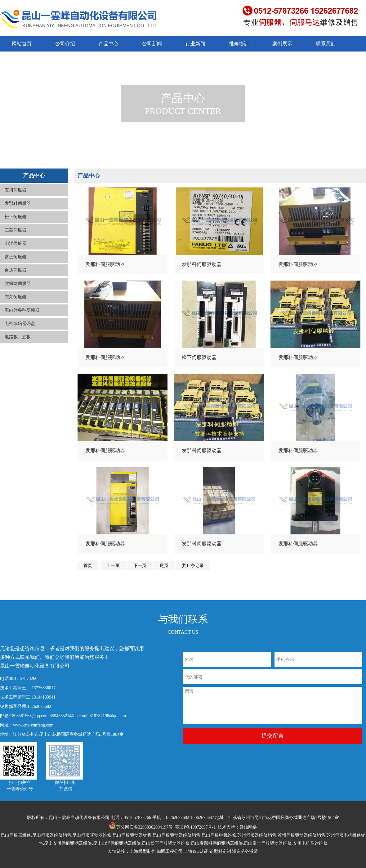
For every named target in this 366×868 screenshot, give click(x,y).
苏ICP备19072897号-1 (195, 827)
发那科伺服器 (18, 203)
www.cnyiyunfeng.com (33, 725)
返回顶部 (353, 843)
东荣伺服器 (16, 297)
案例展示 (282, 44)
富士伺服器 (16, 257)
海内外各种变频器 (22, 310)
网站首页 (22, 44)
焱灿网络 (248, 827)
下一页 (140, 566)
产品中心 (109, 44)
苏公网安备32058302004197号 (141, 827)
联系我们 (326, 44)
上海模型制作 (143, 851)
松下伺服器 (16, 217)
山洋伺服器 (16, 243)
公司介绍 (65, 44)
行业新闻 (195, 44)
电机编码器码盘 (20, 324)
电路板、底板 (18, 337)
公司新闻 (152, 44)
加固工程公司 (170, 851)
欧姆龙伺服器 (18, 283)
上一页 (113, 566)
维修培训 (239, 44)
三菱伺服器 (16, 230)
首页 (88, 566)
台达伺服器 (16, 270)
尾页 (164, 566)
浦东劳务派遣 (245, 851)
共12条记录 (193, 566)
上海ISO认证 (196, 851)
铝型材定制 (220, 851)
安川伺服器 (16, 190)
